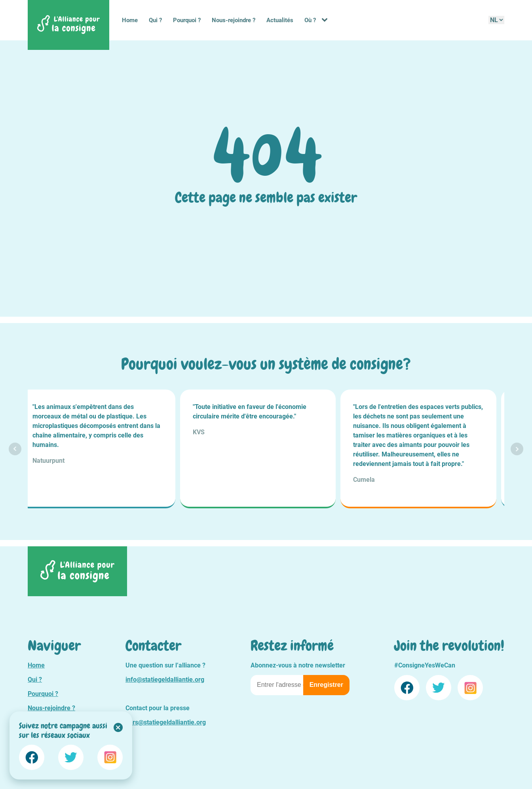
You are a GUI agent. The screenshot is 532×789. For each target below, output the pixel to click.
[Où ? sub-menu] (326, 20)
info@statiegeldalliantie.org (165, 680)
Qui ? (155, 20)
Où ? (310, 20)
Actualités (280, 20)
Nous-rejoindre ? (234, 20)
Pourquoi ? (187, 20)
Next (517, 449)
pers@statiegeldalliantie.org (166, 722)
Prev (15, 449)
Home (130, 20)
